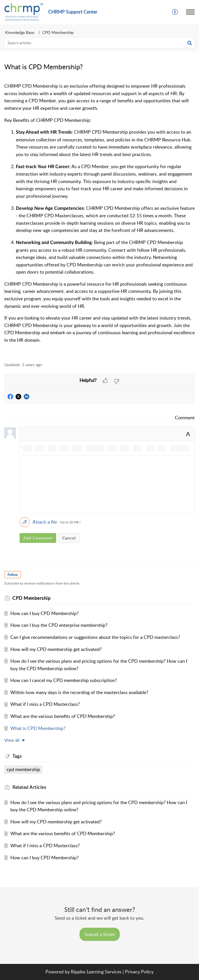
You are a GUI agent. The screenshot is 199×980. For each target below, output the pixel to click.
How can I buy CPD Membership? (44, 613)
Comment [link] (185, 418)
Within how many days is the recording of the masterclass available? (79, 692)
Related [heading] (29, 787)
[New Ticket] (100, 934)
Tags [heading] (17, 756)
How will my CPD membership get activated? (56, 649)
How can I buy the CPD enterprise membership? (59, 625)
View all (15, 740)
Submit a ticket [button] (100, 934)
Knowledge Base (20, 32)
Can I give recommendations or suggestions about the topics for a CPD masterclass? (95, 637)
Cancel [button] (69, 538)
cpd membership (23, 769)
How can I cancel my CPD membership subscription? (64, 680)
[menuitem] (175, 12)
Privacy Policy (139, 972)
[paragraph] (99, 219)
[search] (99, 43)
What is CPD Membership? (38, 728)
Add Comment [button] (38, 538)
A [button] (188, 434)
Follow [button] (13, 575)
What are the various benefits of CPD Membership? (63, 716)
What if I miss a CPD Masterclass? (45, 704)
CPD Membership (58, 32)
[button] (175, 12)
